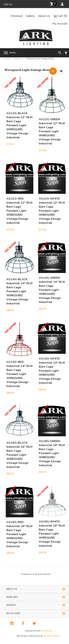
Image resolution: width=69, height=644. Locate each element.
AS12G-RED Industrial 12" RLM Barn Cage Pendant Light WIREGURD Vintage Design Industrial (19, 203)
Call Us (8, 4)
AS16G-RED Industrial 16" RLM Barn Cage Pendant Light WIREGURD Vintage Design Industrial (19, 527)
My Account (60, 24)
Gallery (30, 16)
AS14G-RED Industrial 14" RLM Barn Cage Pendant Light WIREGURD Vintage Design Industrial (19, 367)
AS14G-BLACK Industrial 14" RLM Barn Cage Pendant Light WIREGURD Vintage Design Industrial (19, 284)
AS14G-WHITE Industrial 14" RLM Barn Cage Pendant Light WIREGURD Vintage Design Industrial (52, 363)
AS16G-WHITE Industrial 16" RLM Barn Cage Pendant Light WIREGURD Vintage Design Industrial (52, 526)
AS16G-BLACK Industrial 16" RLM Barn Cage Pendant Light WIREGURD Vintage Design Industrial (19, 447)
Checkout (17, 16)
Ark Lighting (46, 631)
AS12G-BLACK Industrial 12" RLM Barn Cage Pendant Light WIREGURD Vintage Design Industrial (19, 118)
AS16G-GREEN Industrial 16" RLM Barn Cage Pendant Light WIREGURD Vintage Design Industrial (52, 446)
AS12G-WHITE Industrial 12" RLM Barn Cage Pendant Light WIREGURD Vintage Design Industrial (52, 203)
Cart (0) (60, 16)
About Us (44, 16)
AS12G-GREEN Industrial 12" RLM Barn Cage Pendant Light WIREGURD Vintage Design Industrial (52, 124)
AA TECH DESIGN (52, 636)
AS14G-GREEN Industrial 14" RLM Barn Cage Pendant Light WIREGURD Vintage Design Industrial (52, 282)
